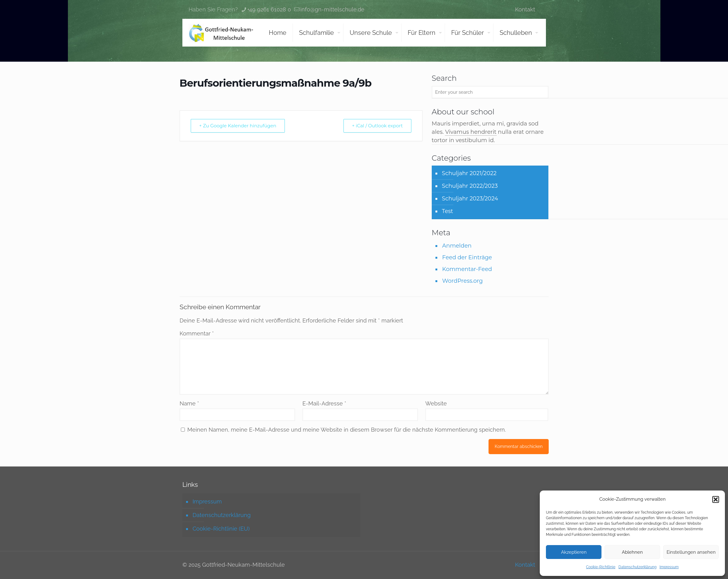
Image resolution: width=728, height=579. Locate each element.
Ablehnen (632, 552)
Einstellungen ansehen (691, 552)
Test (447, 211)
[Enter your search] (490, 92)
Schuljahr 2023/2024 (470, 199)
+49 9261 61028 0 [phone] (269, 9)
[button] (716, 499)
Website (436, 403)
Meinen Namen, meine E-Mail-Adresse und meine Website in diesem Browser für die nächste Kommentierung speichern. (347, 430)
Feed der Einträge (467, 257)
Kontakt (525, 9)
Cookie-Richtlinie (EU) (221, 529)
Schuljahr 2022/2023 (470, 186)
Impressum (669, 567)
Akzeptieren (574, 552)
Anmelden (457, 246)
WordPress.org (463, 281)
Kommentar (197, 333)
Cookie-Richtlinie (601, 567)
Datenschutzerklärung (637, 567)
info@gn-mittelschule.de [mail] (332, 9)
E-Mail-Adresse (324, 403)
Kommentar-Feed (467, 269)
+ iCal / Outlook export (377, 126)
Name (189, 403)
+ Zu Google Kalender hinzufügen (239, 126)
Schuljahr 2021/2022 (469, 173)
